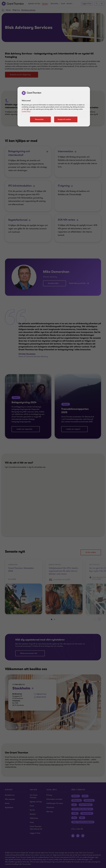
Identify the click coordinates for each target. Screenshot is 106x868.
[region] (54, 107)
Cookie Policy (26, 111)
